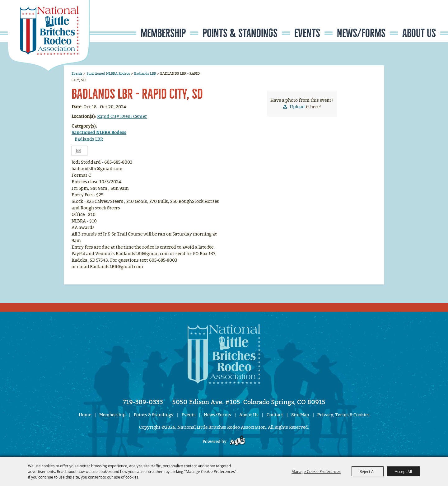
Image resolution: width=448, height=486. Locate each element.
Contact (275, 415)
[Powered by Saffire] (238, 442)
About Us (419, 33)
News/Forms (361, 33)
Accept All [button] (403, 471)
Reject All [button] (368, 471)
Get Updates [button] (422, 20)
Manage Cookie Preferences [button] (316, 471)
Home (85, 415)
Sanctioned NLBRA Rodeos (108, 73)
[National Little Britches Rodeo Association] (49, 36)
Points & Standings (240, 33)
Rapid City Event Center (122, 117)
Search (403, 20)
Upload (297, 107)
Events (307, 33)
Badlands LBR (145, 73)
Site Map (300, 415)
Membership (163, 33)
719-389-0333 (143, 402)
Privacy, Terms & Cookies (343, 415)
